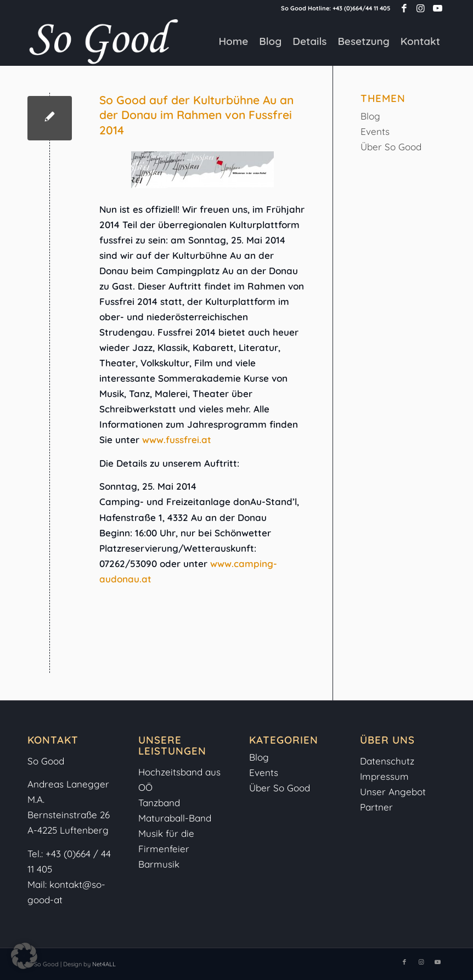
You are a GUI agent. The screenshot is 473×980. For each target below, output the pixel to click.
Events (375, 131)
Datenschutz (387, 761)
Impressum (386, 776)
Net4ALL (103, 964)
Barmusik (159, 864)
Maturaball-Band (175, 818)
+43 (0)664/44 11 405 (361, 8)
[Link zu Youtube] (437, 8)
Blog (370, 116)
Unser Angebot (393, 792)
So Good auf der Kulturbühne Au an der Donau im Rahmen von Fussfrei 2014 (196, 115)
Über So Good (391, 147)
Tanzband (159, 803)
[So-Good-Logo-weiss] (103, 41)
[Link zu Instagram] (421, 8)
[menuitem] (233, 41)
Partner (376, 807)
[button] (24, 956)
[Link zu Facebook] (404, 8)
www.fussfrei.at (177, 440)
